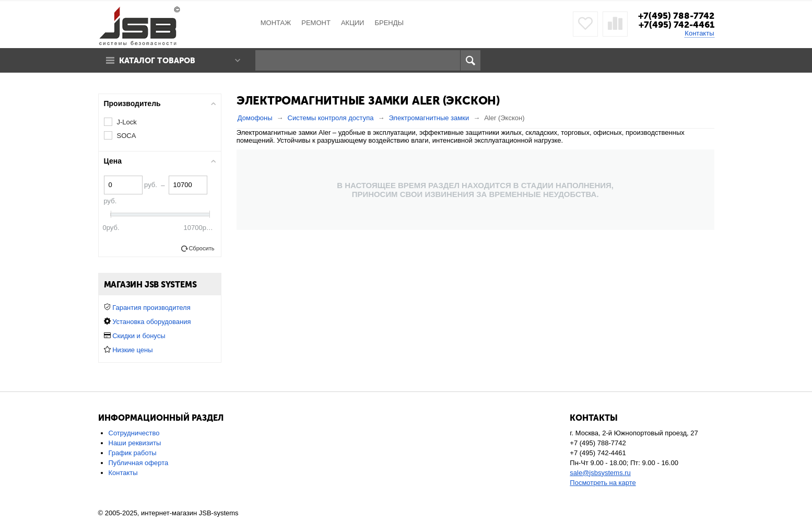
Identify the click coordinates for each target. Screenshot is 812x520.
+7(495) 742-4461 (676, 25)
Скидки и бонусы (139, 336)
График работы (133, 453)
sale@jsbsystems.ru (600, 473)
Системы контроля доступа (331, 118)
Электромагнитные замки (429, 118)
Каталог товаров (157, 61)
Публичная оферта (139, 463)
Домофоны (255, 118)
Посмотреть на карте (603, 483)
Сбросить (201, 248)
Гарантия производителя (151, 308)
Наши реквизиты (135, 443)
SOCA (127, 136)
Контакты (699, 33)
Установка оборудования (151, 322)
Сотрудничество (134, 433)
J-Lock (127, 122)
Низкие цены (132, 350)
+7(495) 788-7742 (676, 16)
